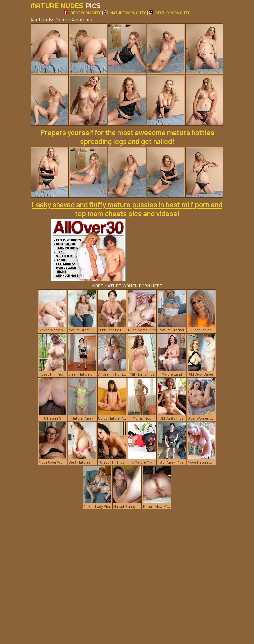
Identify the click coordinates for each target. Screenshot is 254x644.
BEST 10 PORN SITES (169, 13)
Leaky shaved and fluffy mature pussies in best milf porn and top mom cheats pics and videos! (127, 209)
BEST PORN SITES (83, 13)
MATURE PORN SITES (125, 13)
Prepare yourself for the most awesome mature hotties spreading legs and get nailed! (127, 137)
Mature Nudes (65, 6)
